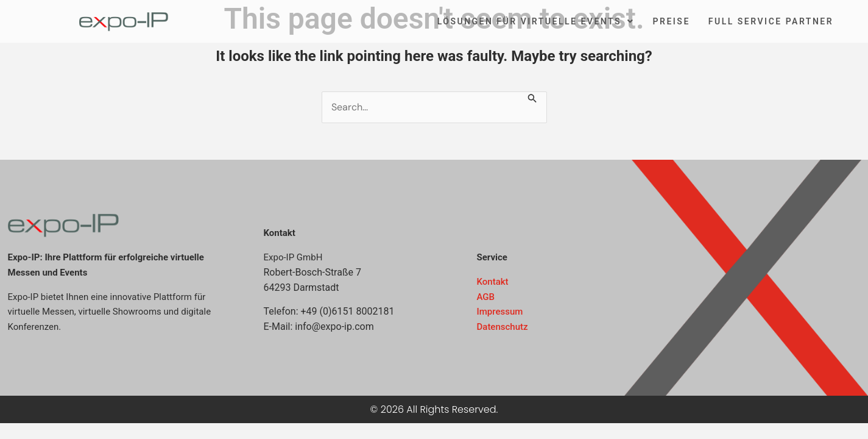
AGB (486, 297)
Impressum (500, 312)
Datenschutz (503, 327)
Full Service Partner (771, 21)
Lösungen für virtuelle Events (536, 21)
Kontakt (493, 282)
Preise (672, 21)
